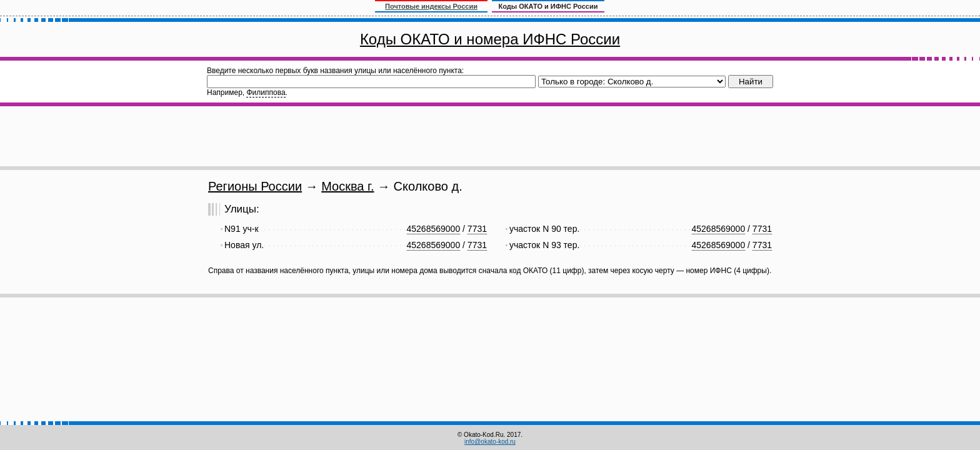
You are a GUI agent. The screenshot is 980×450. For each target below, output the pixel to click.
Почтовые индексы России (431, 6)
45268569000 (434, 229)
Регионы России (255, 186)
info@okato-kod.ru (490, 442)
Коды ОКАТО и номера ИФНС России (490, 39)
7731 (477, 229)
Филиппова (266, 92)
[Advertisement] (490, 136)
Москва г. (347, 186)
